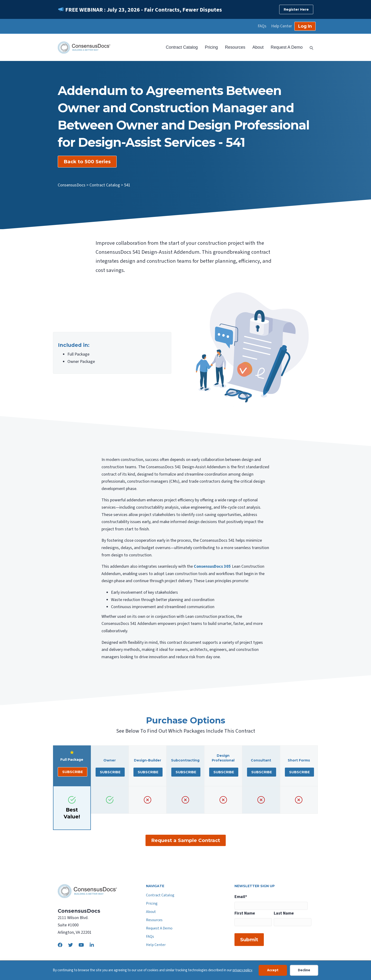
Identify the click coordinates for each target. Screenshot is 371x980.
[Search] (310, 47)
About (258, 47)
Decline (304, 970)
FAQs (262, 26)
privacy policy (242, 970)
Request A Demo (287, 47)
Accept (273, 970)
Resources (235, 47)
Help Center (282, 26)
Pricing (211, 47)
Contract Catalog (182, 47)
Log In (305, 26)
